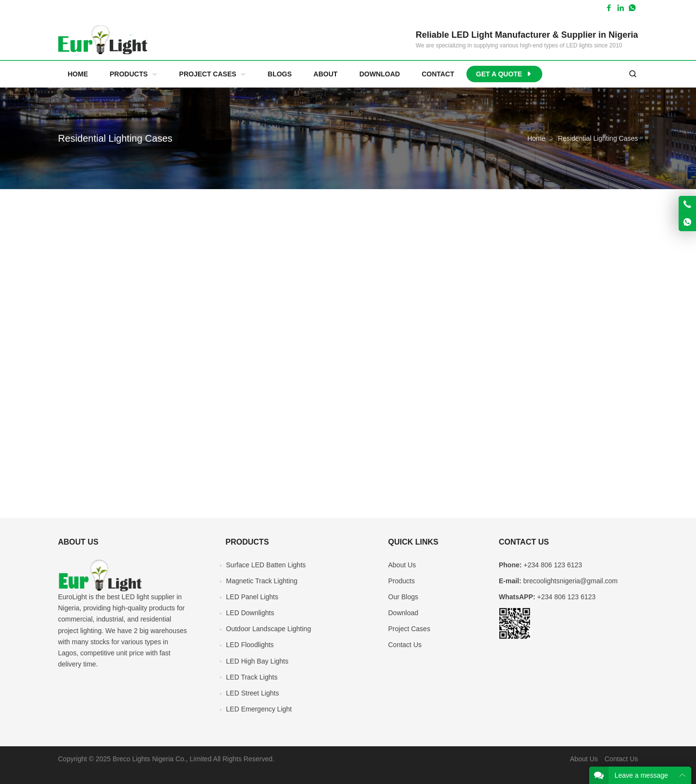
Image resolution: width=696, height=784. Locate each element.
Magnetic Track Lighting (262, 581)
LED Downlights (250, 613)
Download (403, 613)
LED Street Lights (253, 693)
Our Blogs (403, 597)
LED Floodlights (250, 645)
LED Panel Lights (252, 597)
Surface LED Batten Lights (266, 565)
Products (401, 581)
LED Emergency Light (259, 709)
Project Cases (409, 629)
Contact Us (405, 645)
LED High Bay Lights (257, 661)
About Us (402, 565)
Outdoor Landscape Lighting (269, 629)
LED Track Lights (252, 677)
